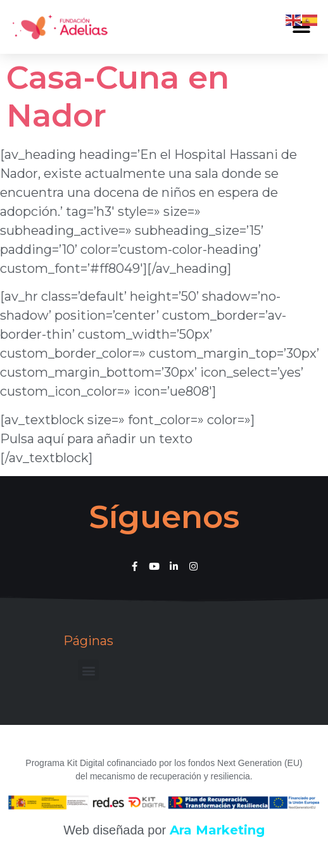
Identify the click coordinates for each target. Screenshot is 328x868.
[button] (88, 670)
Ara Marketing (217, 830)
